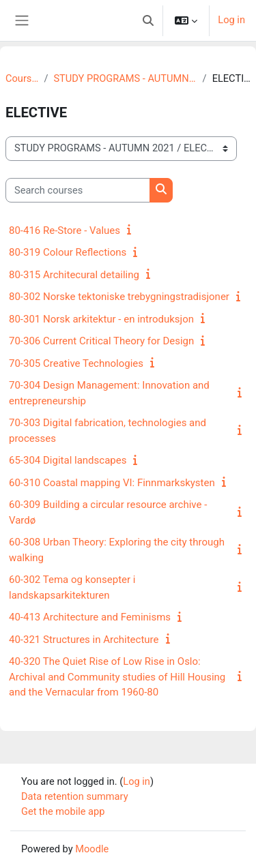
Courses (22, 78)
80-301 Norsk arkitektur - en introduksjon (101, 319)
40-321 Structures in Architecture (84, 640)
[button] (148, 20)
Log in (231, 20)
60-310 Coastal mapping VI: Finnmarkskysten (112, 483)
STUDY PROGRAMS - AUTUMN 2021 (125, 78)
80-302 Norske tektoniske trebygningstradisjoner (119, 297)
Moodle (92, 849)
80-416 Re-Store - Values (65, 230)
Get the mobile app (63, 811)
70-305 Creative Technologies (76, 363)
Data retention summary (75, 796)
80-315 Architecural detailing (74, 275)
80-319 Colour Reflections (68, 252)
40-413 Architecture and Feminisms (90, 617)
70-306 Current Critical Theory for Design (101, 341)
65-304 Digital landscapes (68, 460)
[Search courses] (78, 190)
